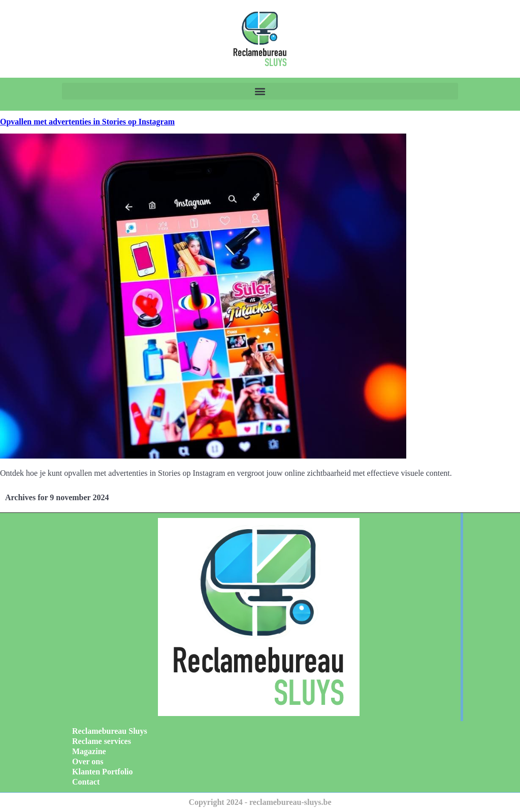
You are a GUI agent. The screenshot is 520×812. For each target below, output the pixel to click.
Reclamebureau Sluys (110, 731)
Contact (86, 782)
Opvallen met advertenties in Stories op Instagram (87, 122)
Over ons (88, 761)
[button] (260, 91)
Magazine (89, 751)
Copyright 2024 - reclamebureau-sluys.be (260, 802)
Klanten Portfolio (103, 772)
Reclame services (102, 741)
